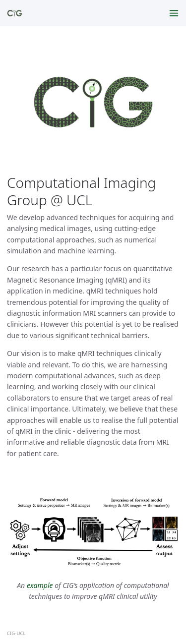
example (40, 585)
